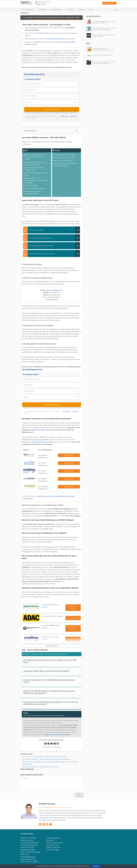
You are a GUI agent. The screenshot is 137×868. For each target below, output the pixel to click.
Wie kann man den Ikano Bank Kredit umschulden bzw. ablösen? (45, 757)
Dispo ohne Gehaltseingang (30, 852)
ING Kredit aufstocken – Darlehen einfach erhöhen (40, 767)
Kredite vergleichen (29, 9)
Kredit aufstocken (27, 840)
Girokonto (71, 9)
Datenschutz (65, 116)
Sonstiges (82, 9)
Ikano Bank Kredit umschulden (42, 442)
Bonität (46, 529)
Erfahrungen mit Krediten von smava (102, 55)
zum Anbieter (69, 455)
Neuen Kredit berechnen (52, 109)
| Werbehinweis (25, 13)
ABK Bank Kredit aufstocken (73, 608)
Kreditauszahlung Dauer (29, 845)
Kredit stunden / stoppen (29, 861)
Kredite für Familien (28, 847)
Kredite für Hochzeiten (28, 838)
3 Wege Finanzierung (28, 859)
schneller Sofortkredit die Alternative (57, 735)
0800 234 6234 (42, 4)
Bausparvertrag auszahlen (30, 843)
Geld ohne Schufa (52, 845)
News (91, 9)
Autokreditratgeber (58, 9)
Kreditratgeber (43, 9)
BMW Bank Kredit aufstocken (73, 628)
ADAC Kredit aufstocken (56, 616)
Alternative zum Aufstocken (56, 39)
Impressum (73, 116)
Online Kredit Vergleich (44, 430)
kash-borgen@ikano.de (54, 290)
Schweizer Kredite (53, 850)
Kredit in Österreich (53, 847)
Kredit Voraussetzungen (55, 843)
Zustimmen (96, 866)
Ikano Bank (29, 51)
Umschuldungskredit (28, 850)
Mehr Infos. (86, 866)
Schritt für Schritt (44, 33)
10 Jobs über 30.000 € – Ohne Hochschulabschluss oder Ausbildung (46, 759)
